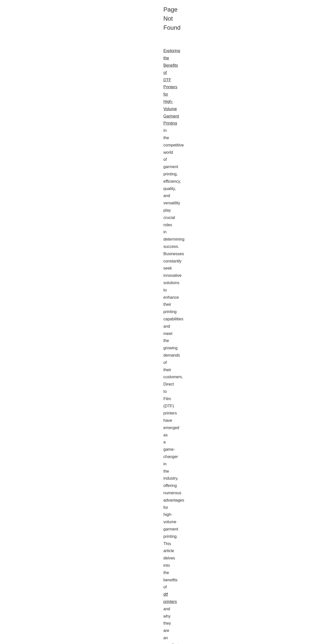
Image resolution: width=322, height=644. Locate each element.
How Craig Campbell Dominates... (270, 264)
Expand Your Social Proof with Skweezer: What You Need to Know (72, 525)
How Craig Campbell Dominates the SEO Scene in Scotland (66, 355)
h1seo (194, 311)
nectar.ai (52, 443)
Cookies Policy (76, 639)
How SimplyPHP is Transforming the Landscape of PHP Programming (75, 466)
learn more (23, 561)
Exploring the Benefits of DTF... (268, 218)
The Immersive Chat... (261, 184)
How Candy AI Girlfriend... (264, 195)
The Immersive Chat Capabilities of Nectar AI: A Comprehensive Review (77, 407)
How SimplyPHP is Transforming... (270, 298)
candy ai (96, 598)
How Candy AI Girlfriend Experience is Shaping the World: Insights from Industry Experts (92, 583)
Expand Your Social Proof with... (269, 230)
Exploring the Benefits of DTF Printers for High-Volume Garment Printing (77, 179)
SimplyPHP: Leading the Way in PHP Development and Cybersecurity (75, 238)
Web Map (250, 156)
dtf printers (182, 208)
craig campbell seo (97, 377)
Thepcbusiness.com (36, 639)
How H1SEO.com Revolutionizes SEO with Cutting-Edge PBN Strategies (78, 297)
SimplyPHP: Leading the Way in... (270, 287)
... (56, 215)
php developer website (56, 274)
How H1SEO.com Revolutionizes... (271, 253)
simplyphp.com (219, 488)
